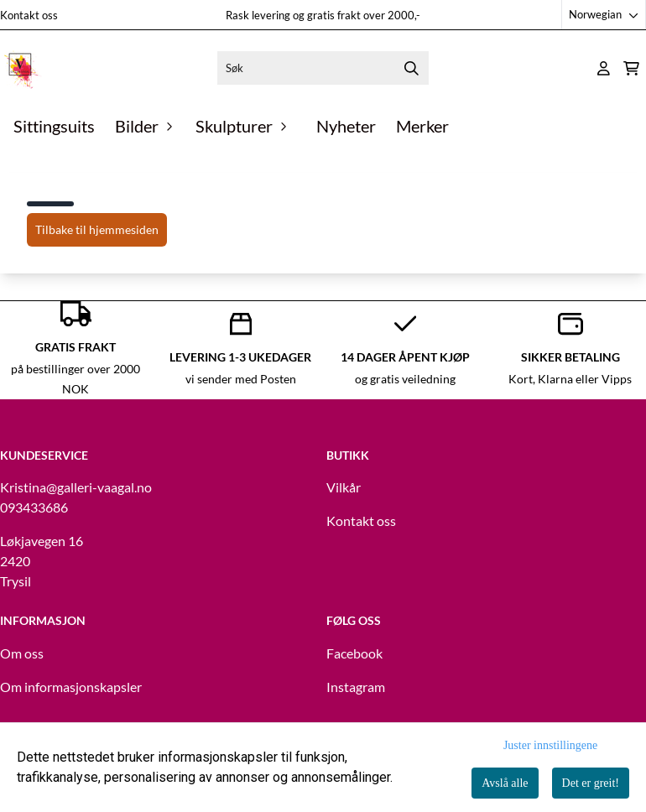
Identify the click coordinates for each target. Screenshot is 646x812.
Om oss (22, 653)
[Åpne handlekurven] (631, 68)
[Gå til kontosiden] (604, 68)
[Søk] (323, 68)
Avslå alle (505, 783)
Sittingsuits (54, 126)
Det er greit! (591, 783)
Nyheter (346, 126)
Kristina (23, 487)
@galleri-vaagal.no (99, 487)
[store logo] (21, 68)
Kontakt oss (29, 15)
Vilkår (344, 487)
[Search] (412, 68)
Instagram (356, 687)
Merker (422, 126)
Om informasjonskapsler (71, 687)
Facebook (354, 653)
